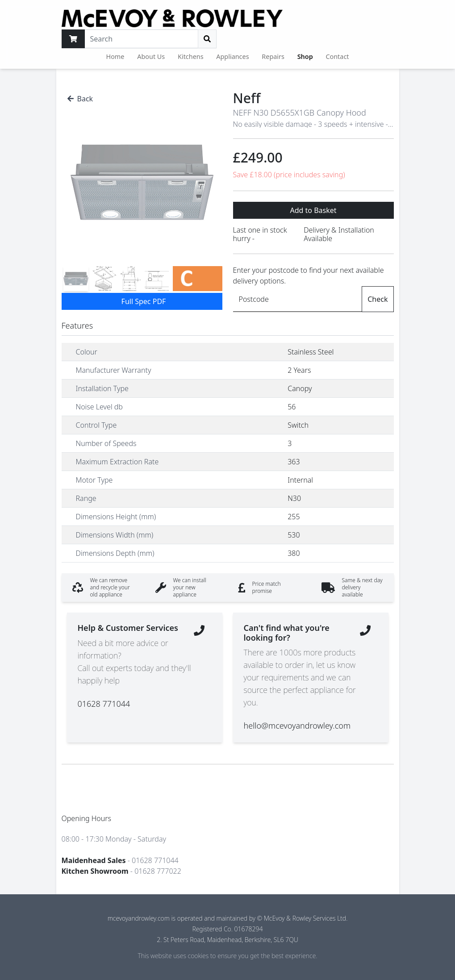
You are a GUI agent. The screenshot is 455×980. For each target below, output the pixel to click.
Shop (305, 56)
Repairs (273, 56)
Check (378, 299)
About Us (151, 56)
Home (115, 56)
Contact (337, 56)
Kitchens (191, 56)
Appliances (232, 56)
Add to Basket (313, 210)
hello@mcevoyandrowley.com (297, 726)
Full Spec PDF (144, 301)
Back (80, 99)
